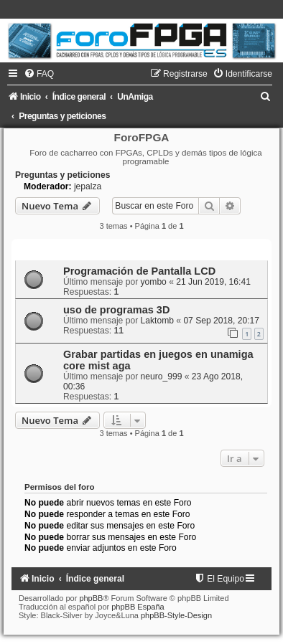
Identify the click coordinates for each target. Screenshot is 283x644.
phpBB (91, 598)
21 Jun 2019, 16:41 (213, 282)
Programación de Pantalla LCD (139, 271)
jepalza (88, 186)
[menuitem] (39, 74)
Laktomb (157, 321)
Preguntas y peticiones (62, 175)
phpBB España (138, 607)
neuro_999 (162, 377)
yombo (154, 282)
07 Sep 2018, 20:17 (221, 321)
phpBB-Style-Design (176, 615)
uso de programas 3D (116, 310)
